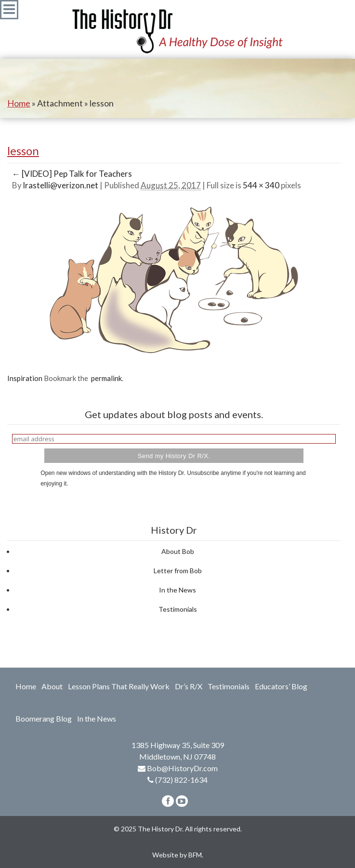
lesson (23, 151)
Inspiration (25, 378)
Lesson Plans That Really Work (119, 686)
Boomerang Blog (44, 718)
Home (19, 103)
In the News (177, 590)
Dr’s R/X (189, 686)
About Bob (178, 551)
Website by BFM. (178, 855)
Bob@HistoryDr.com (182, 768)
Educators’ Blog (281, 686)
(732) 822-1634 (181, 780)
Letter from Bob (178, 571)
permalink (105, 378)
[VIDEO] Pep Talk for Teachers (72, 174)
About (52, 686)
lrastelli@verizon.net (61, 185)
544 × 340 (261, 185)
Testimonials (178, 609)
